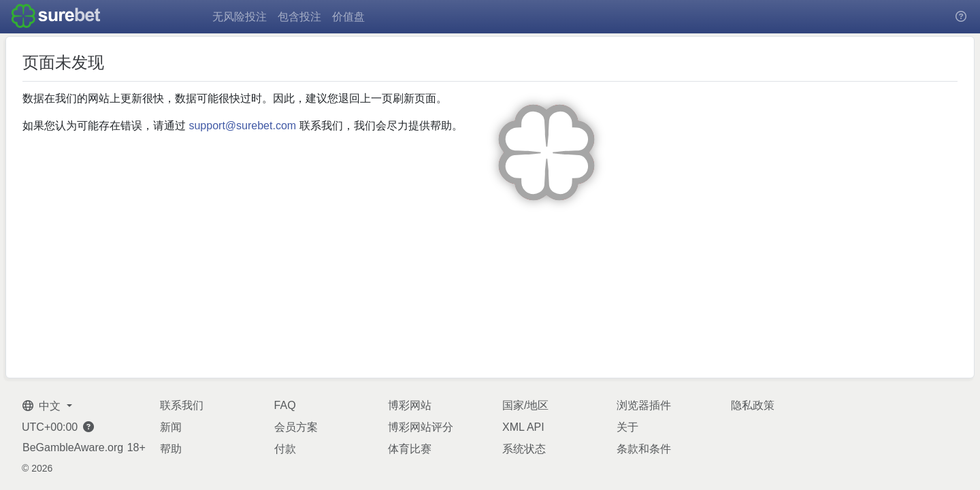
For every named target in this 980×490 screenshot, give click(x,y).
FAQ (285, 405)
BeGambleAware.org (73, 448)
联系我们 (182, 405)
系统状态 (524, 449)
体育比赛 (410, 449)
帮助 (171, 449)
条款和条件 (644, 449)
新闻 (171, 427)
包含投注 (299, 17)
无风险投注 (240, 17)
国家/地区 (525, 405)
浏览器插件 (644, 405)
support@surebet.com (242, 126)
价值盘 (348, 17)
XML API (523, 427)
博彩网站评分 (421, 427)
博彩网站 (410, 405)
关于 (627, 427)
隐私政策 (753, 405)
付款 (285, 449)
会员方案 (296, 427)
